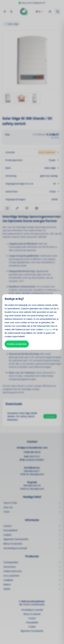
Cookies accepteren (17, 344)
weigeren (48, 329)
